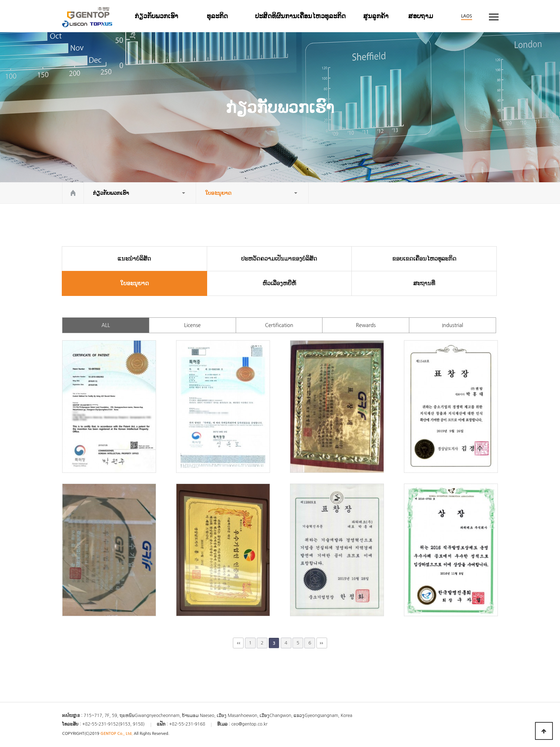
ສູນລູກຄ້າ (376, 16)
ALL (106, 325)
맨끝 (322, 643)
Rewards (366, 325)
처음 (238, 643)
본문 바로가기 (0, 0)
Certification (279, 325)
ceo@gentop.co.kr (249, 724)
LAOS (467, 16)
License (192, 325)
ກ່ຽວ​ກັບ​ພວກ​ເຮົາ (156, 16)
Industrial (452, 325)
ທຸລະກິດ (217, 16)
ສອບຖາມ (421, 16)
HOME (73, 193)
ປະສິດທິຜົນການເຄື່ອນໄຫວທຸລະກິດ (300, 16)
